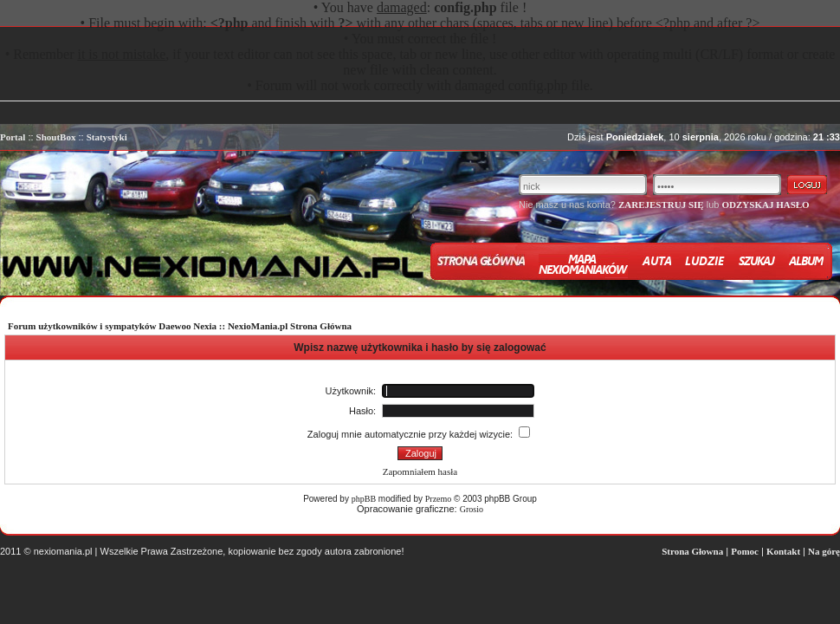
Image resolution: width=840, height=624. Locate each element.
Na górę (824, 551)
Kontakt (783, 551)
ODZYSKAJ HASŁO (765, 205)
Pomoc (745, 551)
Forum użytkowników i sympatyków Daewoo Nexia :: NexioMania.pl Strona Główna (180, 326)
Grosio (472, 509)
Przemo (439, 499)
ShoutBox (56, 137)
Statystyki (107, 137)
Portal (13, 137)
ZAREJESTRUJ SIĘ (661, 205)
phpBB (364, 499)
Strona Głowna (692, 551)
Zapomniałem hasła (420, 471)
